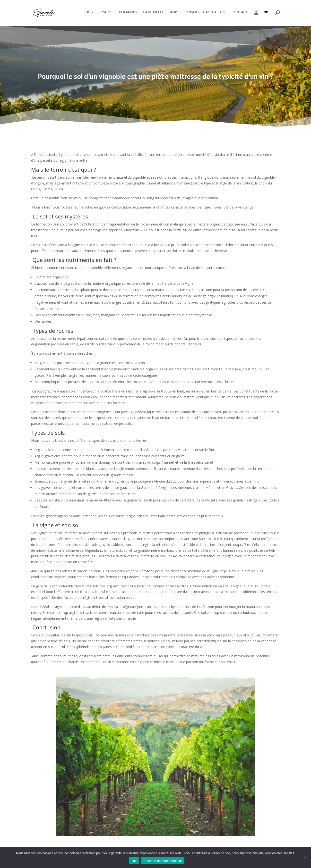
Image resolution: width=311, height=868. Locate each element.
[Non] (305, 858)
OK (134, 861)
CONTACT (239, 12)
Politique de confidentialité (163, 861)
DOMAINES (128, 12)
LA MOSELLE (153, 12)
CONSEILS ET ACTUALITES (204, 12)
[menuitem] (90, 17)
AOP (174, 12)
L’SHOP (106, 12)
